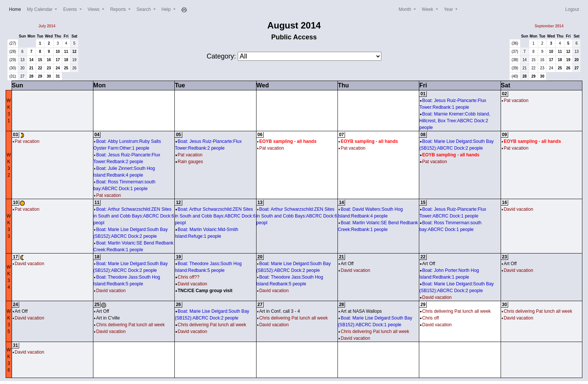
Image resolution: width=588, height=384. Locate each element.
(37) (515, 52)
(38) (515, 60)
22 (40, 68)
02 (505, 94)
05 (178, 135)
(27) (13, 43)
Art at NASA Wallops (360, 311)
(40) (515, 76)
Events (70, 9)
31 (58, 76)
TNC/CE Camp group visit (204, 291)
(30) (13, 68)
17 (58, 60)
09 (505, 135)
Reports (119, 9)
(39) (515, 68)
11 (66, 52)
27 (22, 76)
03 (16, 135)
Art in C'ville (107, 318)
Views (94, 9)
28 (31, 76)
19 (74, 60)
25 (66, 68)
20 (22, 68)
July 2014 (47, 26)
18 (66, 60)
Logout (572, 9)
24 (58, 68)
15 (40, 60)
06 (260, 135)
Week (428, 9)
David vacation (517, 209)
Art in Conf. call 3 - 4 (279, 311)
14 (31, 60)
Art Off (346, 264)
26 (74, 68)
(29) (13, 60)
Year (449, 9)
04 (97, 135)
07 (341, 135)
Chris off (429, 318)
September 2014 (549, 26)
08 (423, 135)
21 (31, 68)
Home (16, 9)
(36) (515, 43)
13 (22, 60)
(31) (13, 76)
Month (406, 9)
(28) (13, 52)
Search (144, 9)
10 (58, 52)
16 (49, 60)
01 (423, 94)
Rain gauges (189, 162)
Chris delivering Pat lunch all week (129, 325)
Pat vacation (515, 100)
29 (40, 76)
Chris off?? (187, 277)
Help (167, 9)
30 (49, 76)
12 (74, 52)
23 (49, 68)
